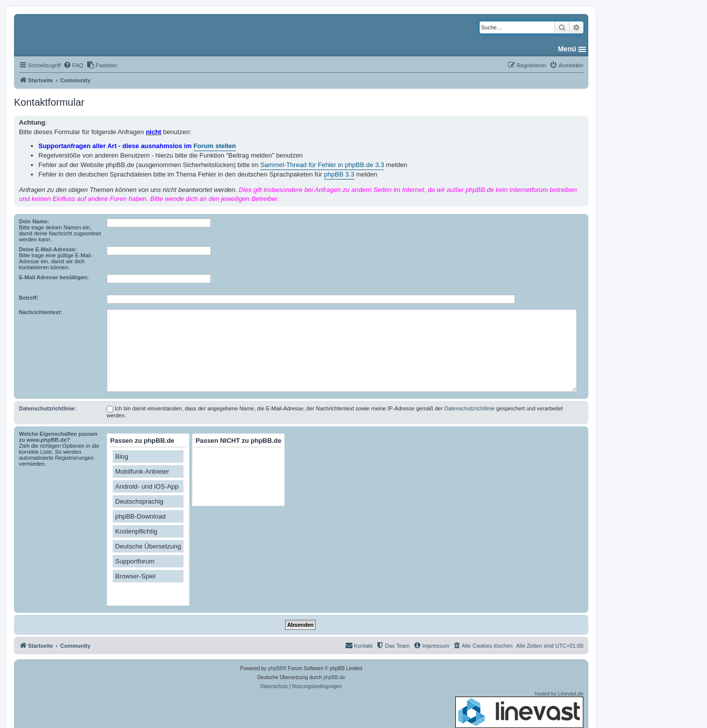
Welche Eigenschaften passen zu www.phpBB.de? (58, 437)
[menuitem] (73, 65)
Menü (567, 49)
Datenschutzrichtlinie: (48, 408)
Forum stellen (215, 146)
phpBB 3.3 (339, 174)
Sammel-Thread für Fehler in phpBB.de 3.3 (322, 165)
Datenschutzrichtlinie (470, 408)
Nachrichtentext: (41, 312)
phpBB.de (334, 677)
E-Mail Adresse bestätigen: (54, 277)
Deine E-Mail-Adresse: (48, 249)
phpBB (275, 668)
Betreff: (29, 298)
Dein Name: (34, 221)
